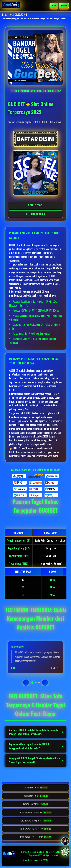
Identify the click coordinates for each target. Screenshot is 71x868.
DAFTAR (64, 5)
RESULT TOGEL (35, 205)
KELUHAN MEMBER (35, 214)
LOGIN (54, 5)
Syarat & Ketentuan (30, 860)
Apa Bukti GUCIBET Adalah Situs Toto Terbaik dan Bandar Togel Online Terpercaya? (34, 732)
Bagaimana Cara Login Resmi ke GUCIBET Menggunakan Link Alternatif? (30, 746)
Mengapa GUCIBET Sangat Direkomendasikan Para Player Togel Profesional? (34, 760)
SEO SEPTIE (44, 860)
